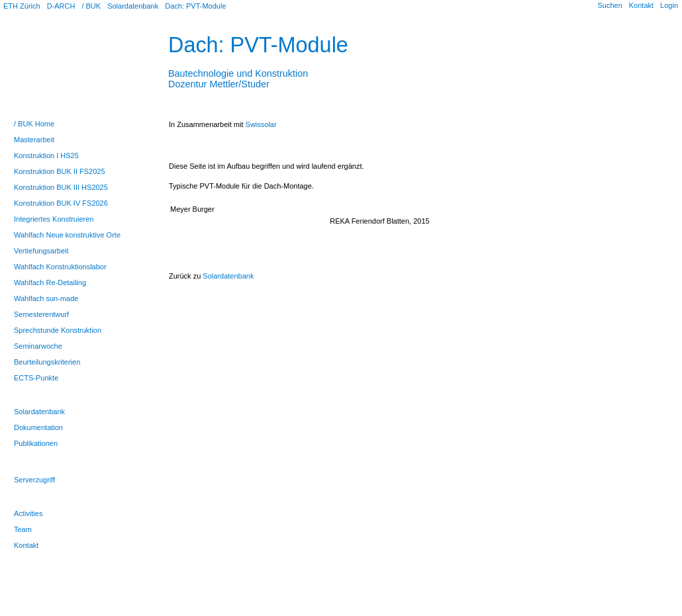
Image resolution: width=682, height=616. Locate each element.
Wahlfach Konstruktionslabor (60, 267)
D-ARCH (61, 6)
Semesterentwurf (41, 314)
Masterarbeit (34, 140)
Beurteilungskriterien (47, 362)
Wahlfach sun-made (46, 298)
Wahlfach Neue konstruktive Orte (67, 235)
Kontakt (641, 5)
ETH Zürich (22, 6)
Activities (28, 513)
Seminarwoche (38, 346)
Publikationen (36, 443)
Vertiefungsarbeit (41, 251)
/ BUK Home (34, 124)
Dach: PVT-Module (195, 6)
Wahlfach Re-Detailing (50, 283)
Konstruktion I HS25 (46, 155)
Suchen (609, 5)
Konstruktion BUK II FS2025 (60, 171)
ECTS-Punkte (36, 378)
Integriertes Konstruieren (54, 219)
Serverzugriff (34, 480)
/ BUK (91, 6)
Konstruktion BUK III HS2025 (61, 187)
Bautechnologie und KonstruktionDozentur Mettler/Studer (238, 73)
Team (23, 529)
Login (669, 5)
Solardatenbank (133, 6)
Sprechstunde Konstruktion (58, 330)
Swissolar (261, 124)
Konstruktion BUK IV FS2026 (61, 203)
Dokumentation (38, 427)
